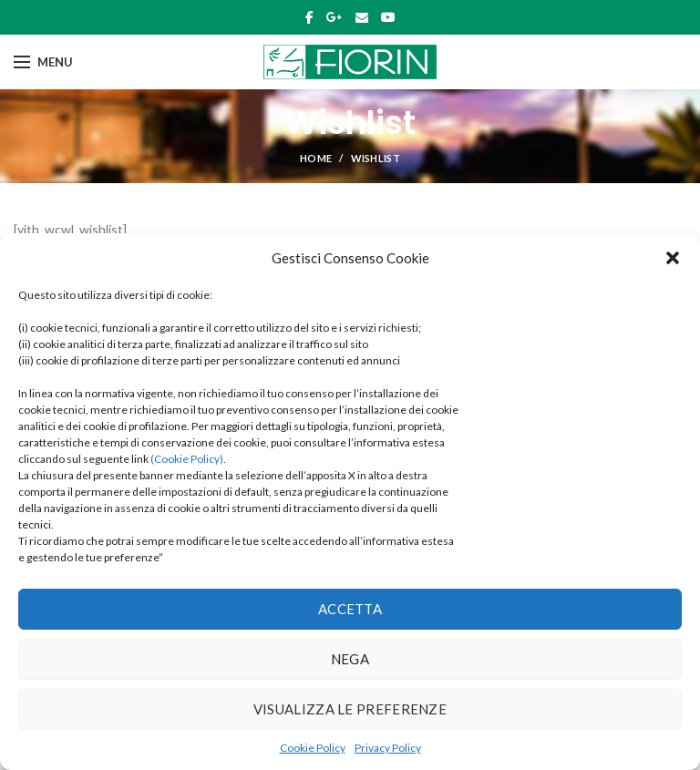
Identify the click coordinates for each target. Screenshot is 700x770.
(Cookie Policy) (187, 459)
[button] (673, 258)
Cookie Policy (313, 748)
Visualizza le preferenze (350, 709)
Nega (350, 659)
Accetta (350, 609)
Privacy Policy (388, 748)
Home (316, 158)
